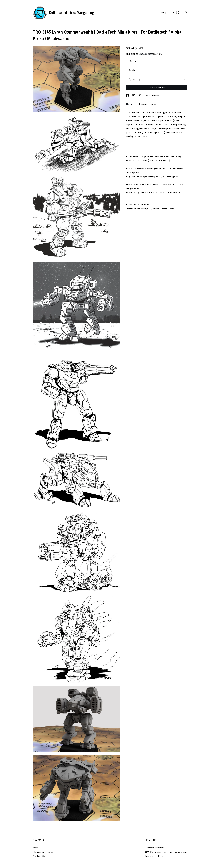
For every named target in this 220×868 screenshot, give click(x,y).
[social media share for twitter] (134, 95)
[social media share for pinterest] (140, 95)
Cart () (175, 12)
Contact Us (39, 856)
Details (130, 104)
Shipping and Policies (44, 852)
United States (146, 54)
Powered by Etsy (154, 856)
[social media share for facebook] (128, 95)
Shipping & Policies (148, 104)
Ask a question (152, 95)
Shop (164, 12)
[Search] (186, 13)
